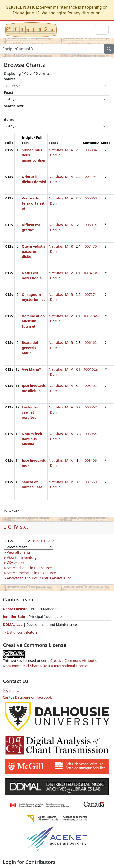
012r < (37, 541)
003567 (91, 407)
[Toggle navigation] (102, 30)
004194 (91, 177)
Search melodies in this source (31, 573)
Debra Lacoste (15, 609)
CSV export (16, 563)
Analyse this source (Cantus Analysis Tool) (40, 578)
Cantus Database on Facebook (27, 697)
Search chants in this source (29, 568)
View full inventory (22, 557)
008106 (91, 460)
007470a (91, 273)
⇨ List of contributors (20, 632)
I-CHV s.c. (16, 527)
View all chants (19, 552)
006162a (91, 369)
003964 (91, 434)
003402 (91, 386)
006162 (91, 343)
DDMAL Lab (13, 624)
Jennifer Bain (14, 617)
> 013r (49, 541)
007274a (91, 316)
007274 (91, 294)
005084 (91, 150)
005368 (91, 198)
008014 (91, 225)
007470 (91, 246)
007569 (91, 482)
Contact (12, 691)
